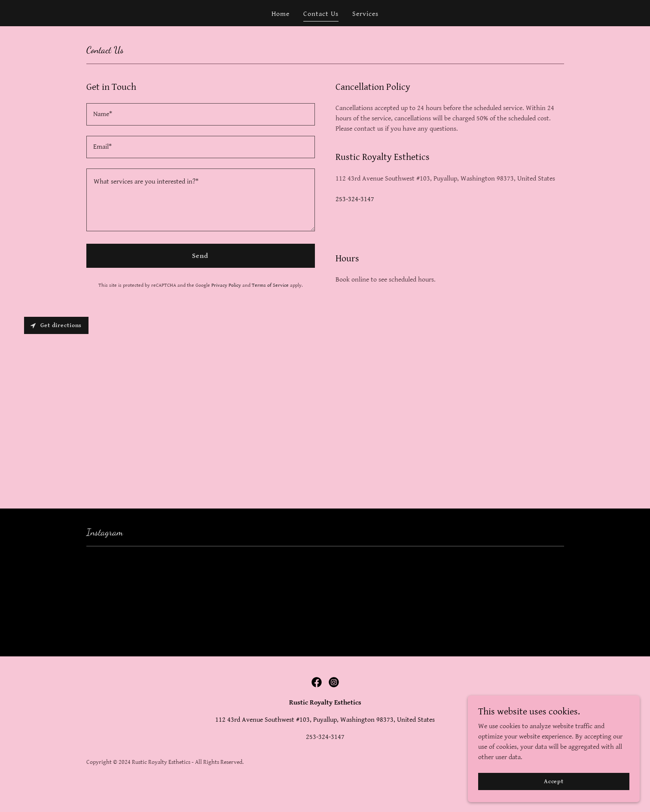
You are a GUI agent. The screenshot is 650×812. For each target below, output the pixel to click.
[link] (317, 682)
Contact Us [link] (321, 14)
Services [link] (365, 14)
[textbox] (201, 114)
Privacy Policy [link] (226, 285)
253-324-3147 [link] (355, 199)
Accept (554, 781)
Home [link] (281, 14)
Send (200, 256)
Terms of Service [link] (270, 285)
